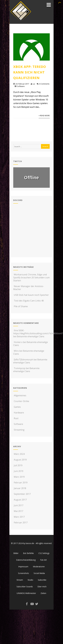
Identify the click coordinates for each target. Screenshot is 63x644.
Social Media (39, 573)
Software (21, 86)
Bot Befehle (28, 553)
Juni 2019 (19, 471)
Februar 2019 (21, 483)
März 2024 (19, 454)
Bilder (16, 553)
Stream (20, 580)
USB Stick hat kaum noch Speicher (31, 295)
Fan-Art (43, 560)
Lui (34, 84)
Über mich (42, 587)
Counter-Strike (21, 401)
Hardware (19, 413)
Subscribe (42, 580)
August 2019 (20, 460)
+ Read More (44, 115)
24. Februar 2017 (22, 84)
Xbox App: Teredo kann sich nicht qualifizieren (30, 72)
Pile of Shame (20, 306)
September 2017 (22, 494)
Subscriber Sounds (25, 587)
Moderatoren (39, 567)
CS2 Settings (44, 553)
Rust (16, 418)
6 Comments (44, 84)
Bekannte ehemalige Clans (31, 336)
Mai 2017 (18, 511)
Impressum (23, 567)
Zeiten (43, 593)
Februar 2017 (21, 523)
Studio (30, 580)
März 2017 (19, 517)
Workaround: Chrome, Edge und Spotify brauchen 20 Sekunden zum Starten (31, 278)
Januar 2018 (20, 488)
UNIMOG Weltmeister (26, 593)
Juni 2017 (19, 505)
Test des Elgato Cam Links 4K (29, 301)
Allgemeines (20, 395)
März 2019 (19, 477)
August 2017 (20, 500)
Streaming (19, 430)
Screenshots (24, 573)
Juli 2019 (18, 465)
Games (17, 407)
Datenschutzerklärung (26, 560)
